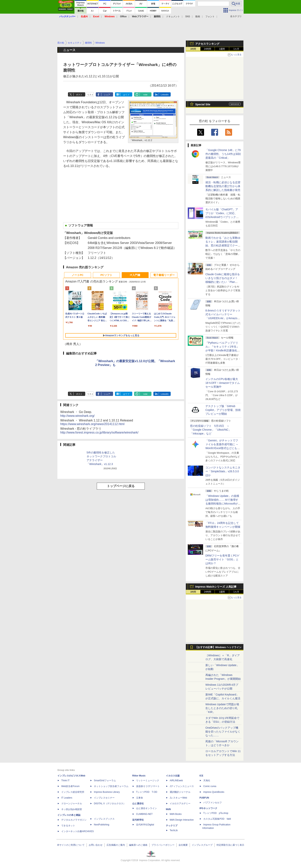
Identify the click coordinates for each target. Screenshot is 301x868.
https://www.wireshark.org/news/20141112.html (92, 424)
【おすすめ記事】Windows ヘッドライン (218, 647)
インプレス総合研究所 (73, 792)
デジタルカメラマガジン (74, 820)
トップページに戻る (121, 486)
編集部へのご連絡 (138, 845)
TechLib (174, 830)
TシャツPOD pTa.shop (216, 813)
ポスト (79, 95)
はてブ (126, 95)
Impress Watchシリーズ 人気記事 (216, 587)
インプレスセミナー (104, 798)
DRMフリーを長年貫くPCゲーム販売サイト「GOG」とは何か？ (222, 559)
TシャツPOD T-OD (147, 792)
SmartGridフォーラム (105, 780)
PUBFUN (204, 798)
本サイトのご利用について (71, 845)
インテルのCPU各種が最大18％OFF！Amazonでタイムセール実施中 (223, 383)
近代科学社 (138, 820)
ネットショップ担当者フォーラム (111, 786)
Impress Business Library (107, 792)
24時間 (207, 49)
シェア (107, 95)
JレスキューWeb (178, 798)
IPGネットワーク (208, 808)
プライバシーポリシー (163, 845)
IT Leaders (67, 798)
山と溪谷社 (138, 804)
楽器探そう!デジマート (148, 786)
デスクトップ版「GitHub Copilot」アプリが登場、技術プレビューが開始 (223, 410)
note (145, 95)
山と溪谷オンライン (146, 808)
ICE (201, 776)
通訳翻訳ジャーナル (180, 792)
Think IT (65, 780)
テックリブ (172, 826)
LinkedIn (165, 95)
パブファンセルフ (213, 803)
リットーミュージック (148, 780)
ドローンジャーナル (72, 804)
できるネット (68, 826)
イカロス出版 (173, 776)
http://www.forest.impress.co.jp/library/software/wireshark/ (99, 432)
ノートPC (77, 275)
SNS (188, 17)
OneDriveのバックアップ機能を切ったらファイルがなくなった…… (223, 732)
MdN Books (176, 814)
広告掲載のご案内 (116, 845)
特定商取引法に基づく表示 (230, 845)
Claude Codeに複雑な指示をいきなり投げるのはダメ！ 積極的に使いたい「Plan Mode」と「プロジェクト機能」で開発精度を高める (223, 282)
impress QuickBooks (214, 792)
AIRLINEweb (176, 780)
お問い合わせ (96, 845)
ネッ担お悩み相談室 (72, 809)
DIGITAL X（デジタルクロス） (110, 804)
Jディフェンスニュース (182, 786)
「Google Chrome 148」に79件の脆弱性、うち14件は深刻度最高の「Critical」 (223, 154)
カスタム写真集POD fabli (217, 819)
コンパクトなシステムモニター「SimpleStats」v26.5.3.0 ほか (223, 471)
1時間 (193, 49)
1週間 (222, 49)
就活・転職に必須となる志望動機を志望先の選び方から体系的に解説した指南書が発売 (223, 186)
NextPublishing (102, 825)
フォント (210, 17)
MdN (168, 809)
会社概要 (183, 845)
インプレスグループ (202, 845)
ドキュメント (173, 17)
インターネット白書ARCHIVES (77, 831)
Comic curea (210, 786)
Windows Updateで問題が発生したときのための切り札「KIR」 (222, 708)
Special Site (203, 104)
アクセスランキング (207, 44)
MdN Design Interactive (182, 820)
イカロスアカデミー (180, 804)
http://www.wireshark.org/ (77, 416)
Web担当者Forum (70, 786)
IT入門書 (135, 275)
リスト (90, 95)
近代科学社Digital (145, 825)
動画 (198, 17)
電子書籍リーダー (164, 275)
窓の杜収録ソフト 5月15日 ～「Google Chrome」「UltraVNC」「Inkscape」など (211, 430)
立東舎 (140, 798)
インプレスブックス (104, 819)
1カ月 (236, 49)
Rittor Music (139, 776)
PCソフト (106, 275)
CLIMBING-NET (144, 814)
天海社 (207, 780)
